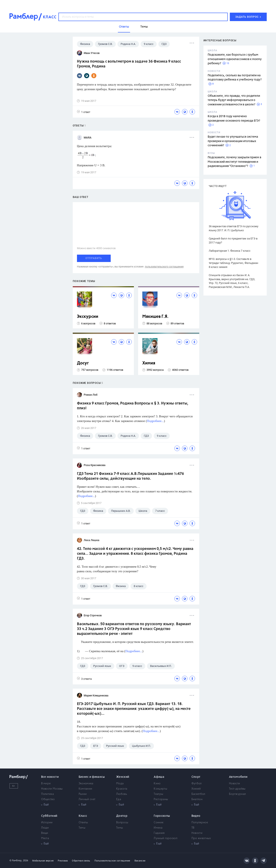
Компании (85, 789)
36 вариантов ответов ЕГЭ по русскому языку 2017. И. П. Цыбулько (234, 228)
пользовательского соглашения (164, 267)
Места (45, 838)
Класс (83, 816)
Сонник (159, 823)
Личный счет (87, 799)
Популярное (200, 823)
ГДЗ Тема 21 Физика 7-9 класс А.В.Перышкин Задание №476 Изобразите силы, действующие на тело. (130, 476)
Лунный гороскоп (166, 838)
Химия (149, 363)
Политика (47, 794)
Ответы (83, 823)
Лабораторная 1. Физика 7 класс (230, 251)
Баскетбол (198, 794)
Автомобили (238, 777)
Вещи (45, 833)
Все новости (50, 777)
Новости (234, 784)
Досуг (83, 363)
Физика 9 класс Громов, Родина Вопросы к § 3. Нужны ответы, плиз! (133, 406)
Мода (120, 784)
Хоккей (196, 789)
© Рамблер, (16, 861)
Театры (158, 794)
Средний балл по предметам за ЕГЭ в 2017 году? (233, 241)
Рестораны (161, 799)
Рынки (83, 794)
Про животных (201, 838)
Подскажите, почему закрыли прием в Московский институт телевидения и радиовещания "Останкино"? (234, 162)
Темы (82, 828)
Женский (123, 777)
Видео (196, 816)
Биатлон (197, 799)
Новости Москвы (52, 789)
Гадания (159, 833)
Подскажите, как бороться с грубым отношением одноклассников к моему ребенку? (235, 59)
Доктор (122, 816)
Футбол (197, 784)
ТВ (193, 828)
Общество (48, 799)
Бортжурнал (237, 794)
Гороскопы (162, 816)
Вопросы (122, 823)
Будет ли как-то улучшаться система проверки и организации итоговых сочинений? (233, 141)
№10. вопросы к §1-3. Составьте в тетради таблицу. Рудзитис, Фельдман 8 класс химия (234, 263)
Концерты (160, 789)
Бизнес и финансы (92, 777)
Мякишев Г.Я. (155, 317)
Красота (122, 789)
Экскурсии (88, 317)
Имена (158, 828)
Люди (45, 828)
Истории (47, 823)
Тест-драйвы (237, 789)
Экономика (86, 784)
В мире (46, 784)
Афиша (159, 777)
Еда (119, 799)
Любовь (122, 794)
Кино (157, 784)
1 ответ (84, 112)
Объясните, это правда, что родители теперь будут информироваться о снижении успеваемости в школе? (234, 100)
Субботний (49, 816)
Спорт (196, 777)
